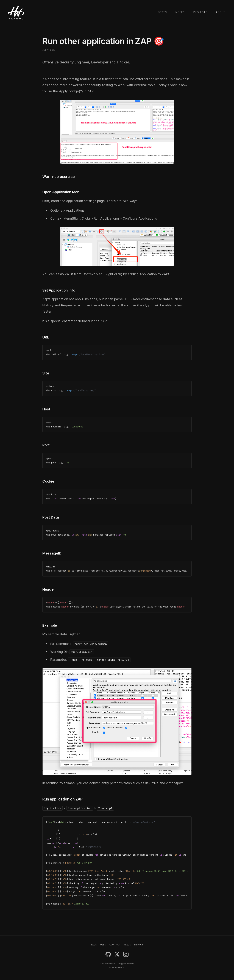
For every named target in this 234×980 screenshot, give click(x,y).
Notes (180, 12)
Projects (200, 12)
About (221, 12)
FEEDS (127, 945)
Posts (162, 12)
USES (103, 945)
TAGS (94, 945)
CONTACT (115, 945)
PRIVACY (139, 945)
